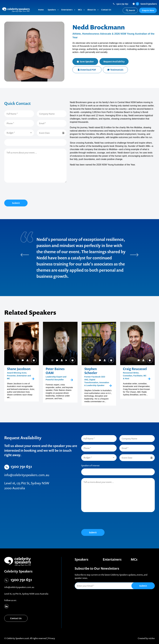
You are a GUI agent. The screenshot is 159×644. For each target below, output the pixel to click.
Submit (16, 203)
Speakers (81, 559)
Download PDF (87, 70)
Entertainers (112, 559)
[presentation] (25, 192)
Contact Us (16, 618)
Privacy (52, 638)
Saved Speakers (146, 4)
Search (130, 10)
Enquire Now (148, 10)
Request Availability (114, 62)
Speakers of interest (90, 465)
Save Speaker (87, 62)
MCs (134, 559)
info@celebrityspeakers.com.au (27, 475)
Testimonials (115, 70)
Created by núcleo (146, 638)
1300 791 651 (122, 4)
